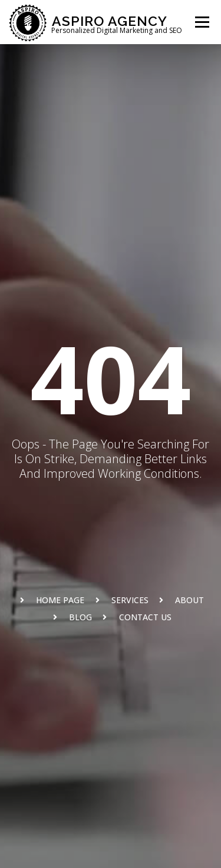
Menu (202, 22)
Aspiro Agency (110, 20)
